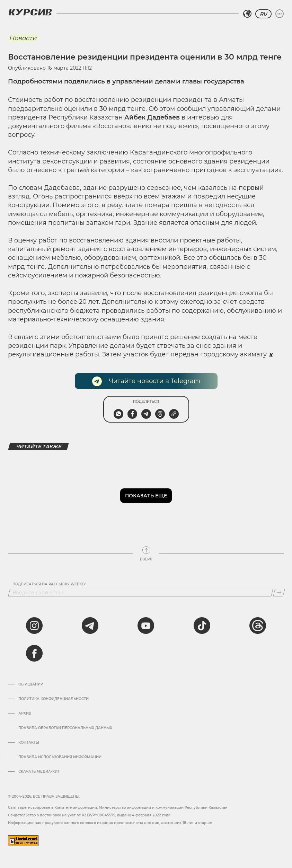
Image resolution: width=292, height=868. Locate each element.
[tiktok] (202, 626)
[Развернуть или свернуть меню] (280, 14)
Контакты (29, 743)
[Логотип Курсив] (30, 12)
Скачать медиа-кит (39, 772)
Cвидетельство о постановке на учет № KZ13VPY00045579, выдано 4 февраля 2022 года (89, 815)
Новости (23, 38)
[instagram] (34, 626)
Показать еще (146, 496)
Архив (25, 714)
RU (263, 14)
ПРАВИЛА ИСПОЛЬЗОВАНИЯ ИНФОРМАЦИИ (60, 757)
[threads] (258, 626)
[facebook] (34, 653)
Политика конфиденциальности (54, 699)
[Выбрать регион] (247, 14)
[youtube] (146, 626)
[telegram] (90, 626)
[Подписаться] (279, 593)
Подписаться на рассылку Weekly (49, 584)
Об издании (31, 684)
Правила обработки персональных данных (65, 728)
